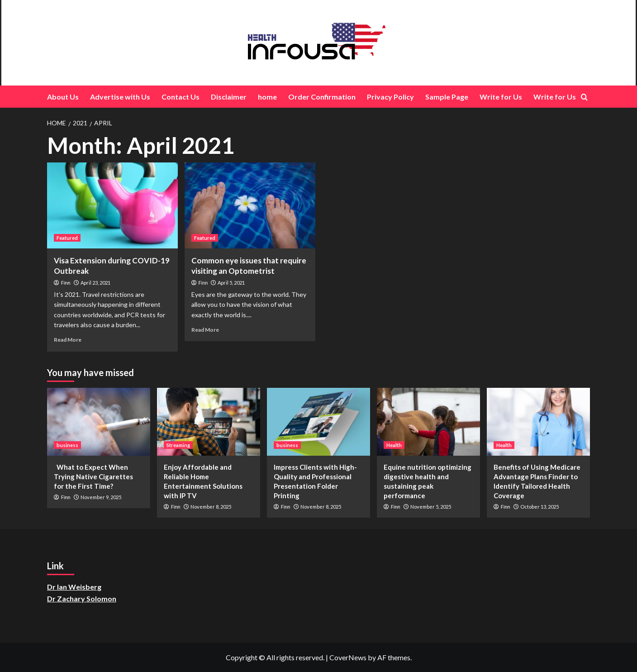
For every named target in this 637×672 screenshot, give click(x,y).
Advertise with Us (120, 97)
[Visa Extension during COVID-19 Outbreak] (112, 205)
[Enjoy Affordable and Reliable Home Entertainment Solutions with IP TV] (209, 422)
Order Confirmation (322, 97)
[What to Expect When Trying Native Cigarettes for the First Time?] (99, 422)
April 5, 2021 (231, 283)
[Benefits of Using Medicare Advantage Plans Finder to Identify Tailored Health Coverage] (538, 422)
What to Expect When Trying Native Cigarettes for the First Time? (93, 477)
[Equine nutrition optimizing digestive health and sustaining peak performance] (428, 422)
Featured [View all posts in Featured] (67, 238)
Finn (66, 283)
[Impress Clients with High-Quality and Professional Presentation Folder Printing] (318, 422)
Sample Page (447, 97)
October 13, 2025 (540, 507)
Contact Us (181, 97)
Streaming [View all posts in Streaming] (178, 445)
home (267, 97)
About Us (63, 97)
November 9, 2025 (101, 497)
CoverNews (348, 657)
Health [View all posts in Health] (394, 445)
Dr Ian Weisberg (74, 587)
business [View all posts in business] (67, 445)
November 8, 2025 (211, 507)
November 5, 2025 (431, 507)
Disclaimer (229, 97)
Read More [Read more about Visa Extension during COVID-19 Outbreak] (68, 340)
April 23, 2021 (95, 283)
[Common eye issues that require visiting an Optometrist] (250, 205)
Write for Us (501, 97)
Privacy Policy (390, 97)
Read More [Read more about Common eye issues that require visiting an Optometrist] (205, 330)
